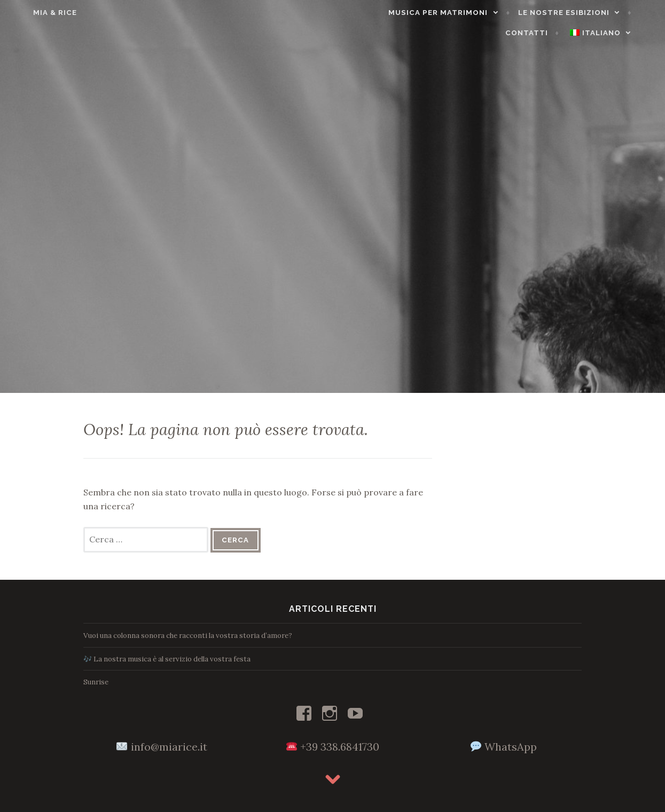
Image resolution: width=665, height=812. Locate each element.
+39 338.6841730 (340, 747)
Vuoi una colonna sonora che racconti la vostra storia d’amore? (188, 636)
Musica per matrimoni (396, 13)
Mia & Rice (36, 13)
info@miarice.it (169, 747)
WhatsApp (511, 747)
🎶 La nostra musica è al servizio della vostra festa (167, 659)
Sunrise (96, 682)
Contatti (619, 13)
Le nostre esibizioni (522, 13)
